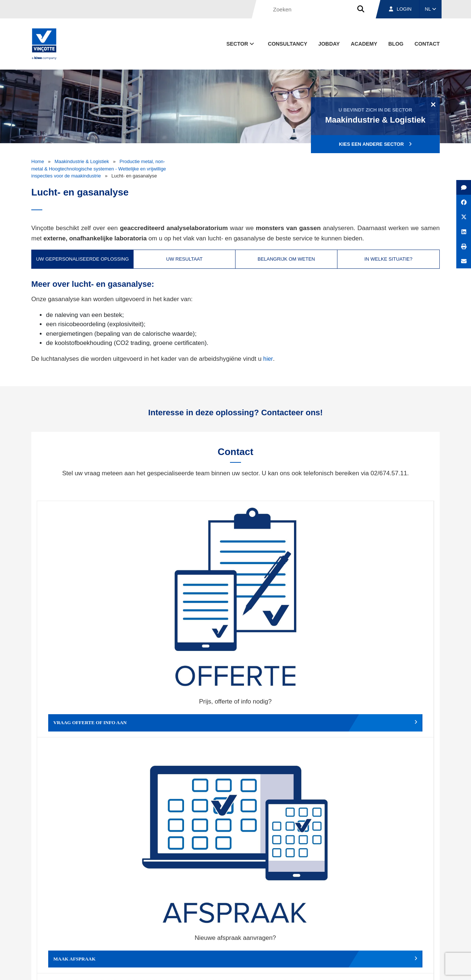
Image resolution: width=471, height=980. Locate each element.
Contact (427, 44)
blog (396, 44)
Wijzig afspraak (285, 605)
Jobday (329, 44)
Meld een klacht (186, 715)
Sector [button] (241, 44)
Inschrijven (386, 849)
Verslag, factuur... (384, 605)
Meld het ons (285, 715)
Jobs (389, 933)
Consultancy (288, 44)
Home (38, 161)
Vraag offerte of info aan (87, 605)
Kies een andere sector (375, 144)
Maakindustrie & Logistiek (82, 161)
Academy (364, 44)
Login (400, 9)
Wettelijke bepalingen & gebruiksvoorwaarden (322, 967)
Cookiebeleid (389, 967)
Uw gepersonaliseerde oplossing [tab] (82, 259)
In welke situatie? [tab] (388, 259)
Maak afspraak (186, 605)
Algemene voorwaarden (244, 967)
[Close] (433, 104)
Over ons (301, 933)
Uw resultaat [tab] (185, 259)
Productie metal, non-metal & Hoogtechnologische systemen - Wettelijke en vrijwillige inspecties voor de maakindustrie (99, 169)
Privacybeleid (421, 967)
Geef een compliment (87, 715)
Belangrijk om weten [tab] (286, 259)
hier (268, 359)
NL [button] (431, 9)
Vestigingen (347, 933)
